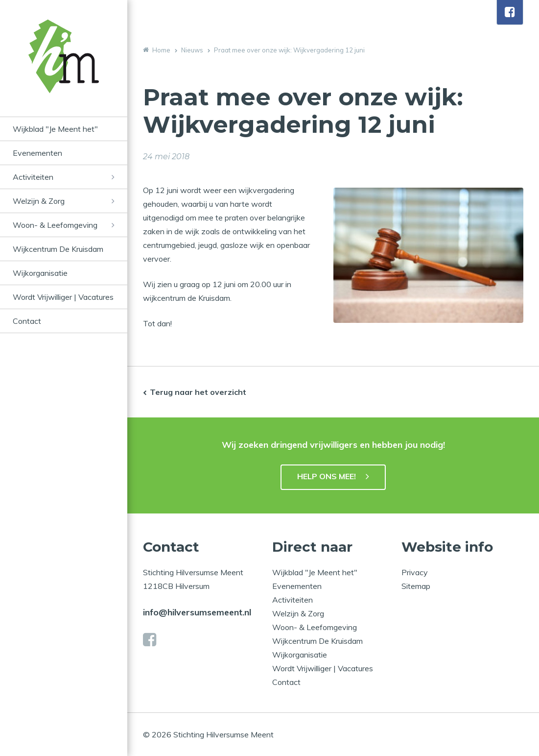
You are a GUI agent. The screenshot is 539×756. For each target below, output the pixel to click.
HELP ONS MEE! (327, 476)
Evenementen (37, 153)
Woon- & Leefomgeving (55, 225)
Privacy (415, 572)
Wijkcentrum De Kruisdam (58, 249)
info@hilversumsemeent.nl (197, 612)
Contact (27, 321)
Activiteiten (33, 177)
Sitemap (416, 586)
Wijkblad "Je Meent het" (55, 129)
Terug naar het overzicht (198, 392)
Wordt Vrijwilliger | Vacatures (63, 297)
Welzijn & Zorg (39, 201)
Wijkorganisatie (40, 273)
